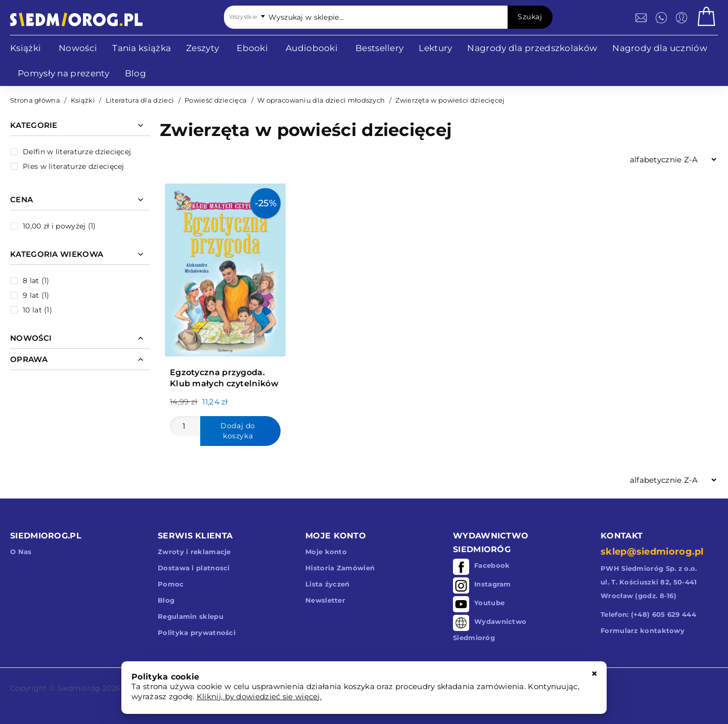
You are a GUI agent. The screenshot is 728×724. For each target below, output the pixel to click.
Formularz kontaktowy (643, 630)
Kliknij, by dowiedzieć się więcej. (259, 696)
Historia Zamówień (340, 568)
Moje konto (326, 552)
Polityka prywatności (197, 632)
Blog (166, 600)
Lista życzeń (328, 584)
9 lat (31, 295)
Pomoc (171, 584)
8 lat (31, 281)
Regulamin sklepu (191, 616)
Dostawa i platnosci (194, 568)
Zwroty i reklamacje (194, 552)
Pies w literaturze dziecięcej (74, 166)
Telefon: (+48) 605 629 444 (648, 614)
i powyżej (54, 226)
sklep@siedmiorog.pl (652, 552)
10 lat (32, 310)
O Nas (21, 552)
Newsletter (325, 600)
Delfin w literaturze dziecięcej (77, 152)
